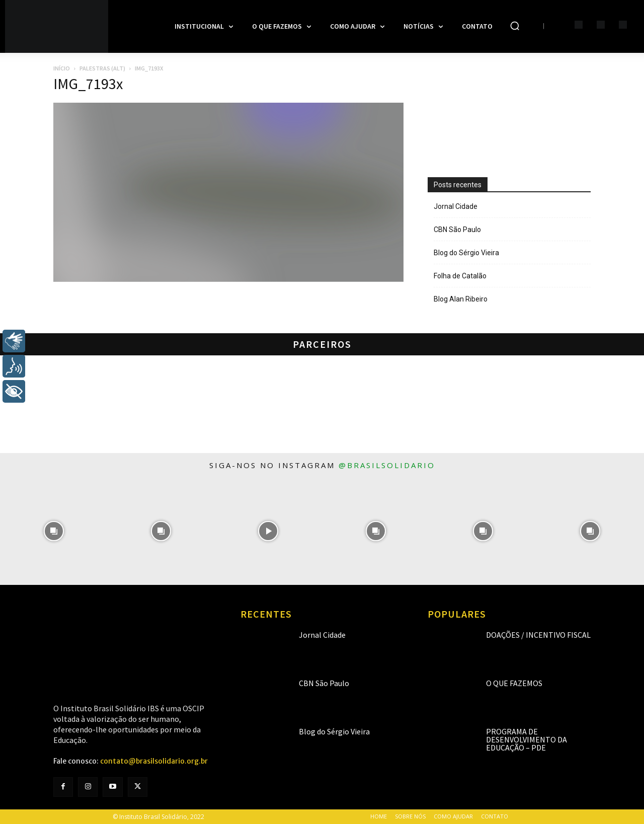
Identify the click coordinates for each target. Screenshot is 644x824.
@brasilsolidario (387, 465)
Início (62, 68)
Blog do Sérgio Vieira (466, 253)
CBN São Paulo (457, 230)
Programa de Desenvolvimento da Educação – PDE (527, 739)
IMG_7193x (88, 84)
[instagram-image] (54, 531)
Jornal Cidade (456, 206)
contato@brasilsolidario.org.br (154, 761)
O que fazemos (514, 683)
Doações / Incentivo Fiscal (538, 635)
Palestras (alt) (102, 68)
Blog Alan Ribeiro (461, 299)
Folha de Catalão (460, 276)
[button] (515, 26)
